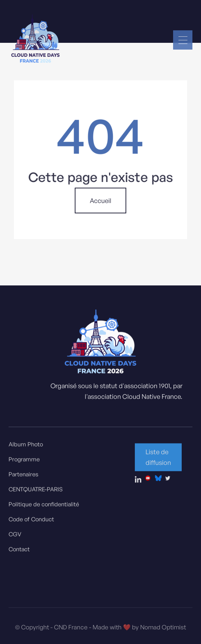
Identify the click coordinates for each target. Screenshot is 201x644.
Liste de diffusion (158, 460)
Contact (19, 552)
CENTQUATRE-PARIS (36, 492)
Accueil (100, 201)
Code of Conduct (31, 522)
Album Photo (26, 447)
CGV (15, 537)
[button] (183, 40)
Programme (24, 462)
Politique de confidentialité (44, 507)
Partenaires (23, 477)
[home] (35, 40)
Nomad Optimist (163, 631)
